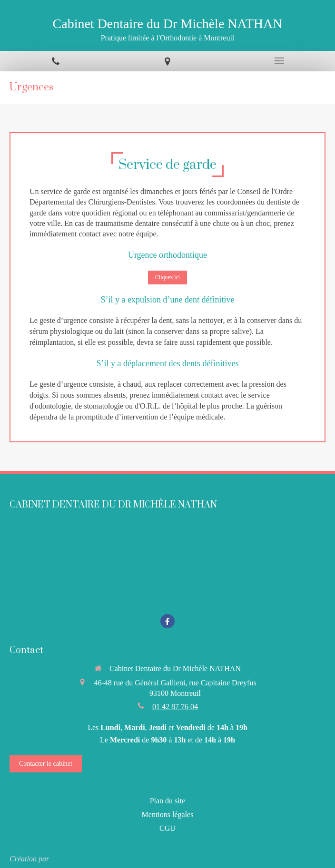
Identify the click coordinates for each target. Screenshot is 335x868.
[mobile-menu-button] (279, 61)
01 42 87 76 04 (175, 707)
